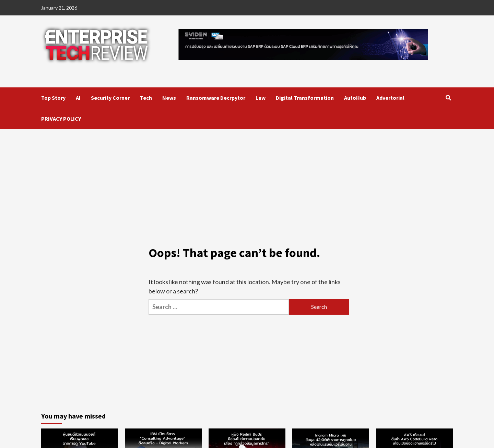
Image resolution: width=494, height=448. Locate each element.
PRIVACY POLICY (61, 119)
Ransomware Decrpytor (216, 98)
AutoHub (355, 98)
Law (261, 98)
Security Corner (110, 98)
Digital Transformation (305, 98)
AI (78, 98)
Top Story (53, 98)
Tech (146, 98)
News (169, 98)
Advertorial (390, 98)
